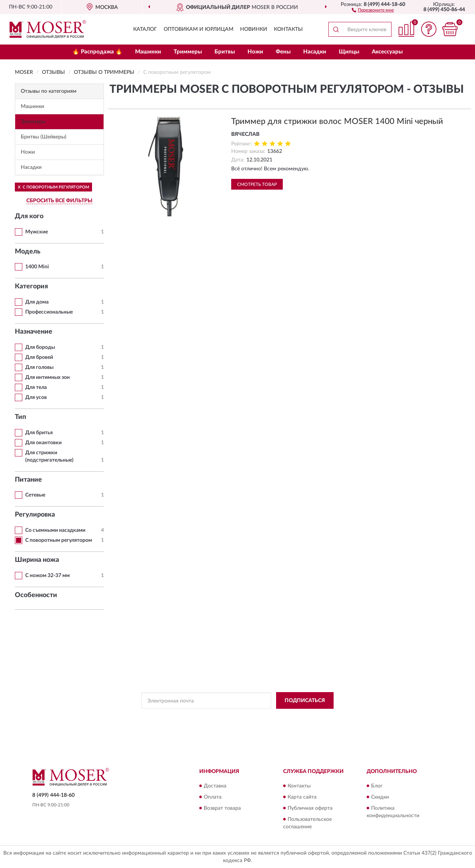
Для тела (36, 387)
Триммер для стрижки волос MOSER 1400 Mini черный (337, 121)
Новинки (254, 29)
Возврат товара (222, 808)
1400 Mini (37, 267)
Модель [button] (28, 252)
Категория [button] (31, 286)
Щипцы (349, 52)
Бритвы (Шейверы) (44, 137)
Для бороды (40, 347)
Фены (283, 52)
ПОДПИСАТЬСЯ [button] (305, 701)
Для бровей (39, 357)
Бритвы (225, 52)
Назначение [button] (34, 332)
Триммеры (188, 52)
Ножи (255, 52)
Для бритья (39, 433)
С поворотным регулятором (59, 540)
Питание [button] (28, 480)
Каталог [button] (145, 29)
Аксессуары (387, 52)
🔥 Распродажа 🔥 (97, 52)
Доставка (215, 786)
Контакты (288, 29)
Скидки (380, 797)
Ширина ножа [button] (37, 560)
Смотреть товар (257, 184)
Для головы (39, 367)
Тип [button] (20, 417)
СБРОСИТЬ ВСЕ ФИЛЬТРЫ (59, 201)
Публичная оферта (310, 808)
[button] (373, 10)
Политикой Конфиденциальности (238, 717)
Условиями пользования (303, 717)
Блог (377, 786)
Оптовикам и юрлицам (199, 29)
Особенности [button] (36, 595)
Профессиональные (49, 312)
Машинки (148, 52)
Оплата (213, 797)
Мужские (37, 232)
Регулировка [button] (35, 515)
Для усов (36, 397)
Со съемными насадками (55, 530)
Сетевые (35, 495)
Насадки (315, 52)
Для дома (37, 302)
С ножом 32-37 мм (47, 576)
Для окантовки (43, 443)
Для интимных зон (47, 377)
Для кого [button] (29, 216)
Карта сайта (302, 797)
